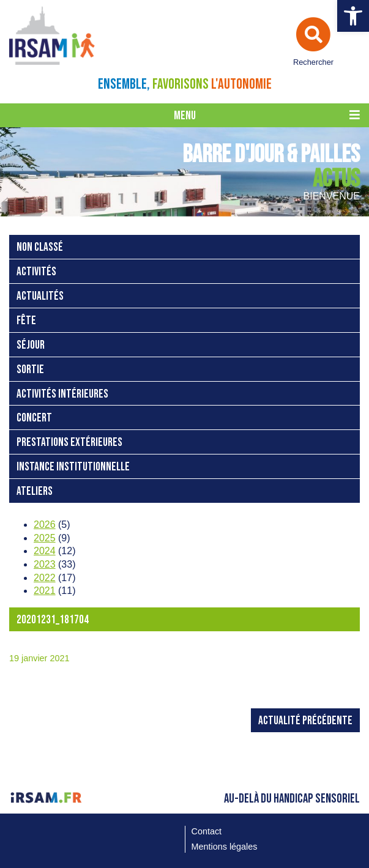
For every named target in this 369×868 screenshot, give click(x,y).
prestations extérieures (69, 443)
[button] (353, 16)
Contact (207, 831)
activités (36, 272)
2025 (45, 538)
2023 (45, 564)
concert (34, 418)
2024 (45, 551)
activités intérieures (62, 394)
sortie (30, 370)
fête (26, 321)
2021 (45, 591)
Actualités (40, 296)
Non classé (40, 247)
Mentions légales (225, 847)
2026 (45, 525)
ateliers (35, 491)
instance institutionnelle (73, 467)
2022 (45, 578)
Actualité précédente (305, 721)
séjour (31, 345)
